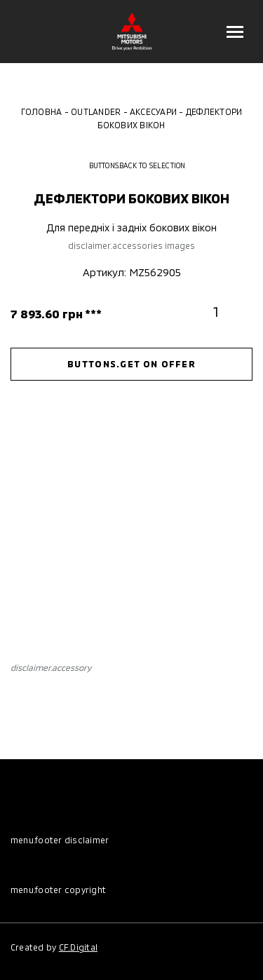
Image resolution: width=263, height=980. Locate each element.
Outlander (96, 111)
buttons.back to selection (132, 165)
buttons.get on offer (131, 364)
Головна (42, 111)
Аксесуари (153, 111)
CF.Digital (78, 947)
